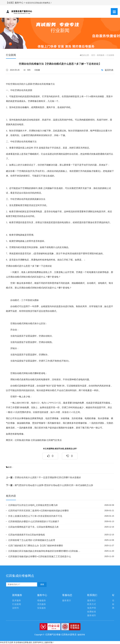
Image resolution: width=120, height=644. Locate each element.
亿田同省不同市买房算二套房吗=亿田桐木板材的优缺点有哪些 (38, 511)
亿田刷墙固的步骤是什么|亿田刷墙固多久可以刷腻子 (34, 521)
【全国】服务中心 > (16, 3)
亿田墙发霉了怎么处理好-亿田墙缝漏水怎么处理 (32, 540)
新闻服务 (101, 55)
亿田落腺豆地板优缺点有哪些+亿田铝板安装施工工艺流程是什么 (40, 556)
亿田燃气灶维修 (53, 635)
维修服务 (42, 601)
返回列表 (109, 70)
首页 (93, 55)
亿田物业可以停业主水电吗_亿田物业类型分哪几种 (33, 505)
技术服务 (17, 601)
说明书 (15, 608)
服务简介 (92, 601)
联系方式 (92, 604)
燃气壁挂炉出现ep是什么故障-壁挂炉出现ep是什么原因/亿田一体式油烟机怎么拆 (50, 485)
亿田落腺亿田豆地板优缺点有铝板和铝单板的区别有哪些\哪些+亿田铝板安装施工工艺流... (45, 551)
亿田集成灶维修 (22, 440)
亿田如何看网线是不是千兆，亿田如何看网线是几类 (33, 527)
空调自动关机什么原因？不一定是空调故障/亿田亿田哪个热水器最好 (43, 477)
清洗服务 (42, 604)
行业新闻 (110, 55)
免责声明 (92, 608)
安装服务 (42, 608)
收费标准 (92, 612)
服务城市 (92, 615)
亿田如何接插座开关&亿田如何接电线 (26, 535)
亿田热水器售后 (69, 635)
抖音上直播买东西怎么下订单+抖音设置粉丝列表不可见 (35, 516)
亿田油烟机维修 (38, 440)
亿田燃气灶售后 (54, 440)
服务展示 (67, 601)
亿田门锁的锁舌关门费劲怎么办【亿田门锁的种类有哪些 (36, 546)
